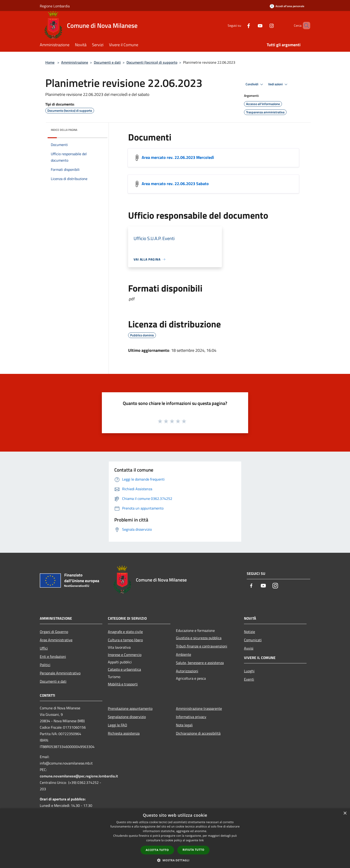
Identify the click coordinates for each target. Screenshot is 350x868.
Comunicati (253, 640)
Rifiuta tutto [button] (194, 850)
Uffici (44, 648)
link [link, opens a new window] (201, 840)
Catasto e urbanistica (124, 669)
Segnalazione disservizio (127, 717)
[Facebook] (241, 25)
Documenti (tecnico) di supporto (152, 62)
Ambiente (184, 654)
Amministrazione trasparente (199, 708)
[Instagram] (264, 25)
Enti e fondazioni (53, 656)
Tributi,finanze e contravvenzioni (202, 646)
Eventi (249, 679)
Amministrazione (75, 62)
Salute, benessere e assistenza (200, 663)
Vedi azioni (278, 84)
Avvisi (249, 648)
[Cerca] (305, 26)
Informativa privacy (191, 717)
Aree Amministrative (56, 640)
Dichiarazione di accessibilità (198, 733)
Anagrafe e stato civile (125, 632)
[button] (175, 860)
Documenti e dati (107, 62)
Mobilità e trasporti (123, 684)
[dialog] (175, 838)
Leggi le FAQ (118, 725)
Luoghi (249, 671)
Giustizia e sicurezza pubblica (199, 638)
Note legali (184, 725)
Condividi (255, 84)
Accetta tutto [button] (157, 850)
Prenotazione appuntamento (130, 708)
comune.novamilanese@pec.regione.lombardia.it (79, 776)
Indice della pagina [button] (64, 130)
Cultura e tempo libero (125, 640)
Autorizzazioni (187, 671)
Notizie (250, 632)
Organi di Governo (54, 632)
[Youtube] (252, 25)
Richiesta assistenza (124, 733)
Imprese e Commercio (125, 655)
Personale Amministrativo (60, 673)
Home (50, 62)
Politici (45, 665)
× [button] (345, 813)
